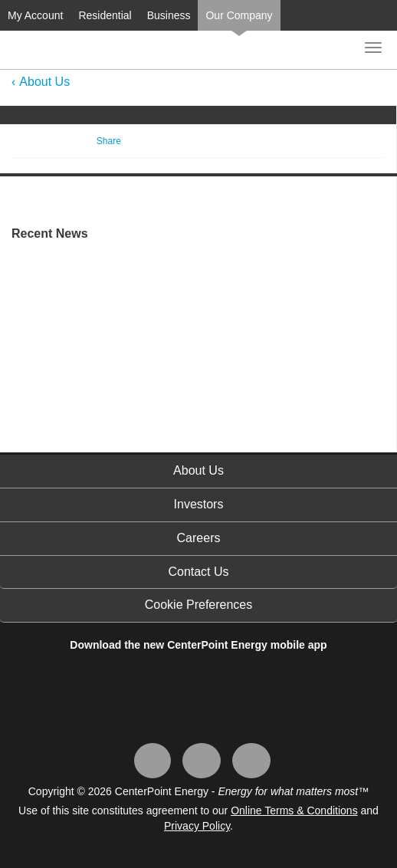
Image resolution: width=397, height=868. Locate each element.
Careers (199, 538)
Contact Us (198, 572)
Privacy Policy (197, 826)
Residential (105, 15)
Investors (199, 504)
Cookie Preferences (199, 605)
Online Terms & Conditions (294, 810)
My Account (35, 15)
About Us (44, 82)
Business (169, 15)
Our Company (239, 15)
